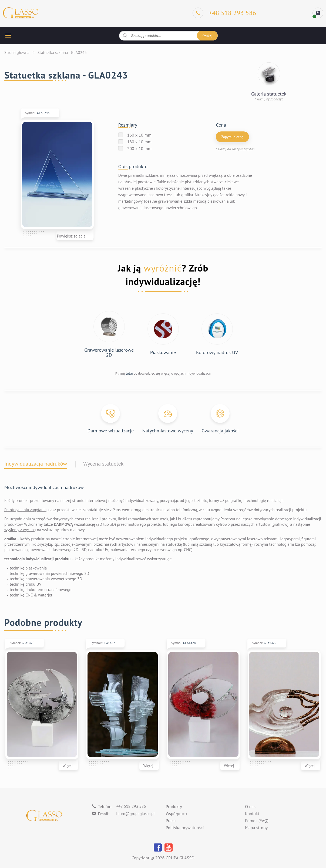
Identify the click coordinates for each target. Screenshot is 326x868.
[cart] (318, 13)
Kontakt (252, 814)
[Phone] (224, 13)
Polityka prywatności (185, 828)
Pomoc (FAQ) (257, 821)
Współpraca (176, 814)
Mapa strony (256, 828)
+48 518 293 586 (131, 806)
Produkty (174, 807)
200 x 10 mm (139, 148)
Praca (171, 821)
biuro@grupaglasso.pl (136, 814)
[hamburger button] (8, 36)
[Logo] (21, 13)
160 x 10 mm (139, 135)
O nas (250, 807)
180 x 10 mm (139, 142)
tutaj (129, 373)
